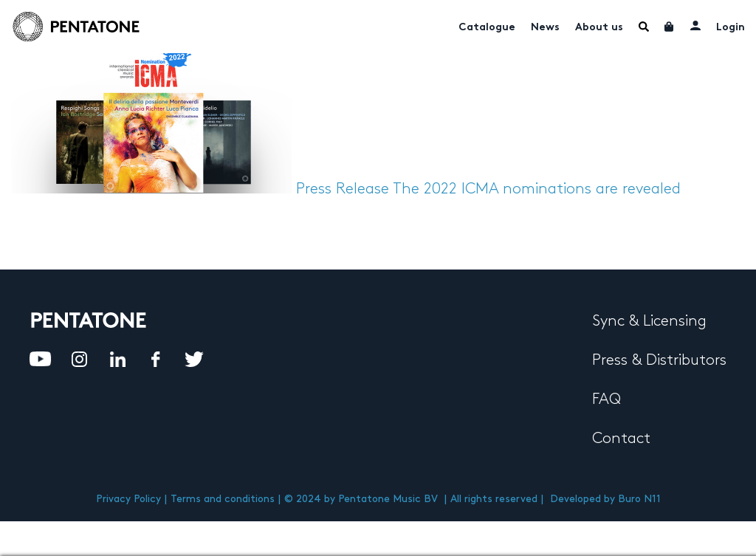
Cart (670, 27)
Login (731, 28)
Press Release (343, 189)
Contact (621, 439)
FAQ (606, 399)
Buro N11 (639, 499)
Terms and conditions (223, 499)
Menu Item (644, 27)
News (545, 28)
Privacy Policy (128, 499)
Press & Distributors (659, 360)
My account (695, 25)
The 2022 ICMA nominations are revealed (537, 189)
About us (599, 28)
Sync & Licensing (649, 321)
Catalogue (487, 28)
